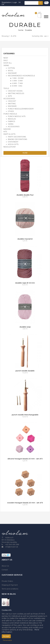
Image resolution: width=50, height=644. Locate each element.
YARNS (6, 65)
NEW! (6, 58)
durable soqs (25, 327)
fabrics (11, 121)
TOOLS (6, 88)
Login (15, 2)
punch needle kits (17, 116)
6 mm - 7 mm (18, 83)
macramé (12, 73)
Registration (7, 2)
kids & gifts (13, 144)
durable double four (25, 195)
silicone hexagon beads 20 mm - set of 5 (25, 459)
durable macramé (25, 239)
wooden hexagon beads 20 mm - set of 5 (25, 503)
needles (12, 119)
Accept (6, 636)
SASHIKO (7, 129)
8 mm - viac (17, 86)
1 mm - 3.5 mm (18, 78)
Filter (25, 153)
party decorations (17, 137)
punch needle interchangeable (25, 415)
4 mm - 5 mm (17, 81)
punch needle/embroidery (21, 109)
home (21, 30)
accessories (9, 99)
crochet (12, 101)
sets (10, 96)
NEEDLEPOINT (10, 147)
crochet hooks (15, 91)
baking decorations (18, 139)
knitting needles (16, 93)
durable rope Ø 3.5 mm (25, 283)
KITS (5, 132)
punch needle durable (25, 371)
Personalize (7, 640)
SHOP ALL (8, 63)
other (11, 111)
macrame (12, 106)
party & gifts (9, 134)
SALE (6, 60)
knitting (12, 104)
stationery (13, 142)
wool (11, 71)
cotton (11, 68)
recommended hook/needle (21, 76)
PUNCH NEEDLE (10, 114)
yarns (11, 124)
